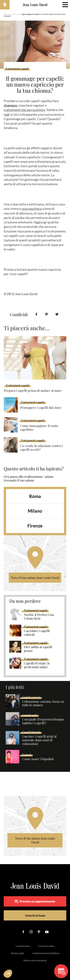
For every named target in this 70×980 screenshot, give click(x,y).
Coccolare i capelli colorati (37, 633)
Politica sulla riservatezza (35, 960)
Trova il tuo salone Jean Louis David (35, 578)
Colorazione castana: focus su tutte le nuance (43, 703)
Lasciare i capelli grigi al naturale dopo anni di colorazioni (39, 740)
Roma (35, 496)
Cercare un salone (46, 946)
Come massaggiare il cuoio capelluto (39, 428)
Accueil (7, 14)
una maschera (32, 209)
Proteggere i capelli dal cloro (41, 407)
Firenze (35, 526)
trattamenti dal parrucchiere (24, 110)
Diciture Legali (17, 953)
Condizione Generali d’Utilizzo (46, 953)
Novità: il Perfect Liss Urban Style (39, 617)
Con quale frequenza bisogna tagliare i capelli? (43, 721)
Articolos (16, 14)
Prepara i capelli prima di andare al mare (33, 390)
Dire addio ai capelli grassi (38, 649)
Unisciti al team (35, 915)
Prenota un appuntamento (35, 901)
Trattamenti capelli (17, 69)
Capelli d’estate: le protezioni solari (37, 665)
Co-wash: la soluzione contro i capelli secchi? (42, 448)
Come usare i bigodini (38, 759)
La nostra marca (23, 946)
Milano (35, 511)
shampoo (10, 105)
